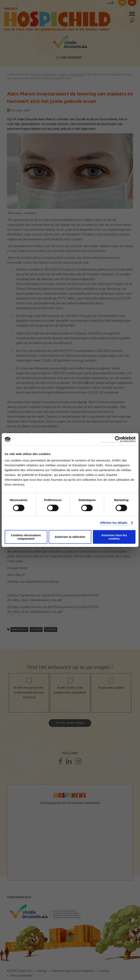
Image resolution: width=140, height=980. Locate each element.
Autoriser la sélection (70, 537)
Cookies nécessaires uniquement (26, 537)
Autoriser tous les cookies (114, 537)
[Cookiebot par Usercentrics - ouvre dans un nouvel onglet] (118, 439)
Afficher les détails (114, 523)
